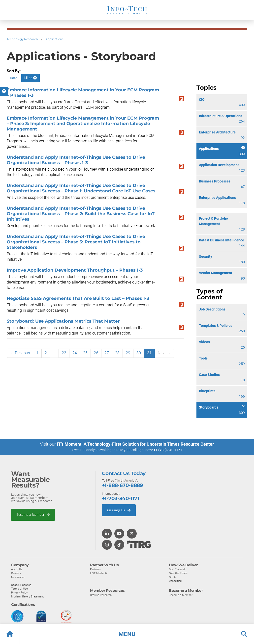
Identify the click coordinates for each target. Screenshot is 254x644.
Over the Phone (178, 573)
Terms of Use (19, 589)
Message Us (119, 510)
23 (64, 353)
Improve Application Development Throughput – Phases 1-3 (75, 270)
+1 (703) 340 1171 (168, 450)
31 (149, 353)
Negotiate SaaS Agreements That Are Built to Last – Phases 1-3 (78, 298)
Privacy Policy (19, 592)
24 (75, 353)
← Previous (20, 353)
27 (107, 353)
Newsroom (18, 577)
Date (14, 78)
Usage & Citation (21, 585)
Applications (54, 39)
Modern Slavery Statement (28, 596)
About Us (17, 569)
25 (85, 353)
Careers (16, 573)
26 (96, 353)
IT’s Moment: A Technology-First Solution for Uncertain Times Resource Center (135, 444)
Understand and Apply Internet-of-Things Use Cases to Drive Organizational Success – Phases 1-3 (76, 160)
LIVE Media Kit (99, 573)
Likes (31, 78)
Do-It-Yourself (177, 569)
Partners (95, 569)
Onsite (173, 577)
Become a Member (33, 515)
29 (128, 353)
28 (117, 353)
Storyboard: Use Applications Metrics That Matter (63, 321)
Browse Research (101, 595)
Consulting (175, 581)
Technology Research (22, 39)
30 (139, 353)
